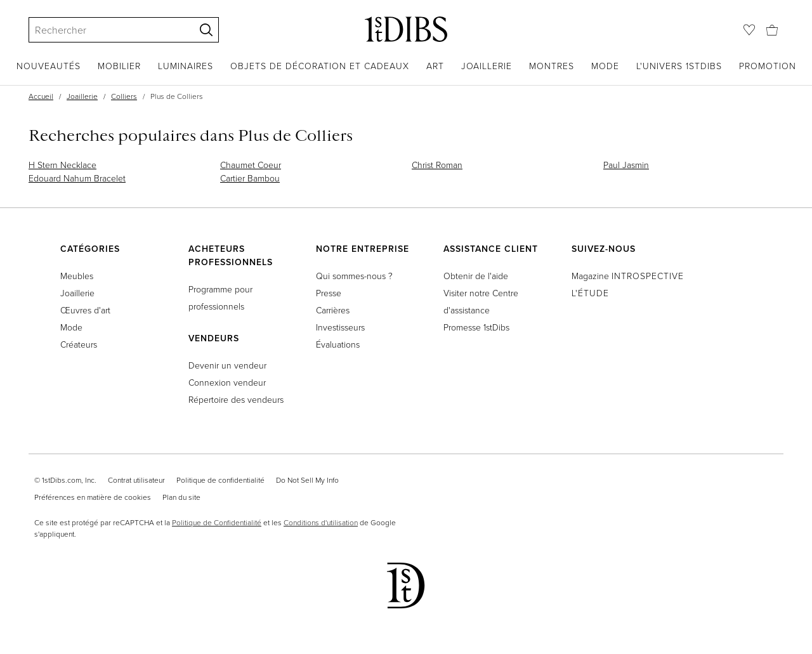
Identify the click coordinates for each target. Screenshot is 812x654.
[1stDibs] (406, 29)
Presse (329, 293)
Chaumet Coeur (251, 165)
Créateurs (79, 344)
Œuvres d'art (85, 310)
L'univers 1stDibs (679, 66)
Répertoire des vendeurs (236, 399)
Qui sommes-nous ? (354, 276)
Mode (605, 66)
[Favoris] (749, 30)
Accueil (41, 96)
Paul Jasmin (626, 165)
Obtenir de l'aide (476, 276)
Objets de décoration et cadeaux (320, 66)
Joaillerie (487, 66)
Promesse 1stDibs (476, 327)
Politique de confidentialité (220, 480)
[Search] (106, 30)
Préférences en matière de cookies (93, 497)
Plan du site (181, 497)
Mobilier (119, 66)
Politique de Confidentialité (217, 522)
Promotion (768, 66)
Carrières (333, 310)
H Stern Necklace (62, 165)
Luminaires (186, 66)
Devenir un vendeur (227, 365)
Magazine (628, 276)
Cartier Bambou (250, 178)
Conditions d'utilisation (321, 522)
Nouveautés (49, 66)
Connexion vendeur (227, 382)
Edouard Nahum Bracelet (77, 178)
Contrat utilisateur (136, 480)
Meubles (77, 276)
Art (435, 66)
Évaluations (338, 344)
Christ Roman (437, 165)
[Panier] (772, 29)
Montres (552, 66)
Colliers (124, 96)
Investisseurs (340, 327)
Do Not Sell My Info (307, 480)
